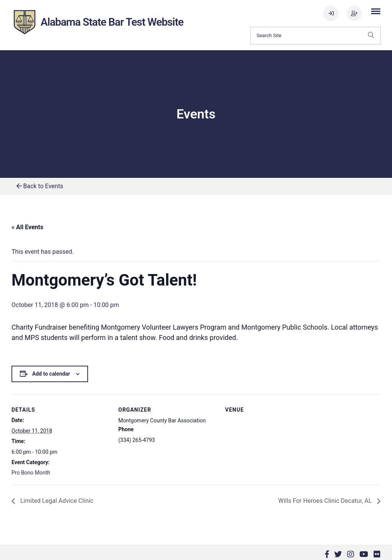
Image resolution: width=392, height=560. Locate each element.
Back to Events (40, 186)
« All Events (27, 227)
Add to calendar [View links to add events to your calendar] (51, 374)
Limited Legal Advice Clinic (56, 501)
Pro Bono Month (31, 473)
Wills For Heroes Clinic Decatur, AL (326, 501)
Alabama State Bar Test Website (112, 22)
